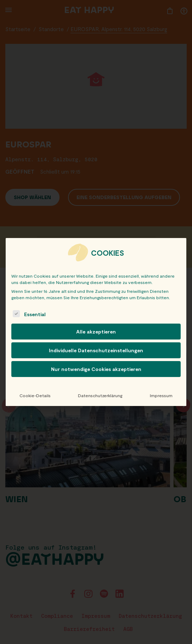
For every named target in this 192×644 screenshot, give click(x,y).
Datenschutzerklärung (100, 395)
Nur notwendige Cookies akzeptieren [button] (96, 369)
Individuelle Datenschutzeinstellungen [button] (96, 350)
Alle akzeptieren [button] (96, 332)
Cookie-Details (35, 395)
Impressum (161, 395)
